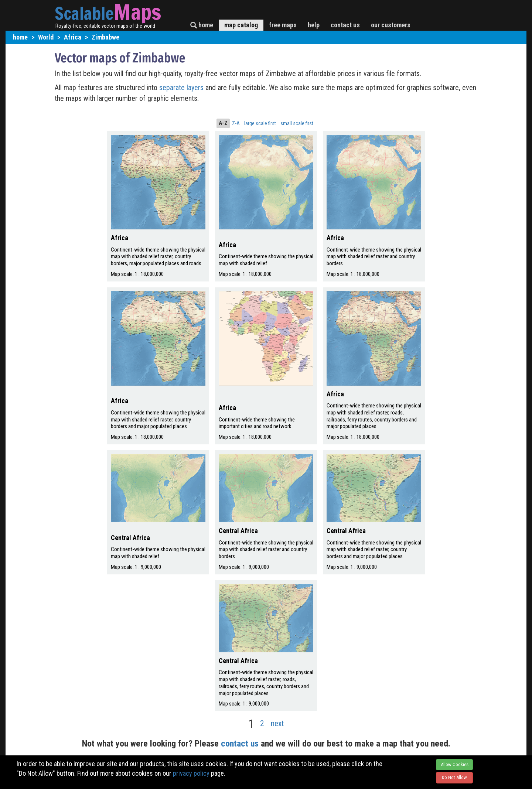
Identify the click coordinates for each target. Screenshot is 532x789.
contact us (345, 25)
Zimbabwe (105, 37)
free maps (283, 25)
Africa (73, 37)
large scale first (260, 123)
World (46, 37)
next (277, 723)
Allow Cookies (455, 764)
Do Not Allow (454, 777)
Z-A (236, 123)
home (202, 25)
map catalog (241, 25)
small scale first (297, 123)
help (314, 25)
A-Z (223, 123)
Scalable (84, 13)
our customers (391, 25)
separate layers (182, 88)
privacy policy (191, 773)
